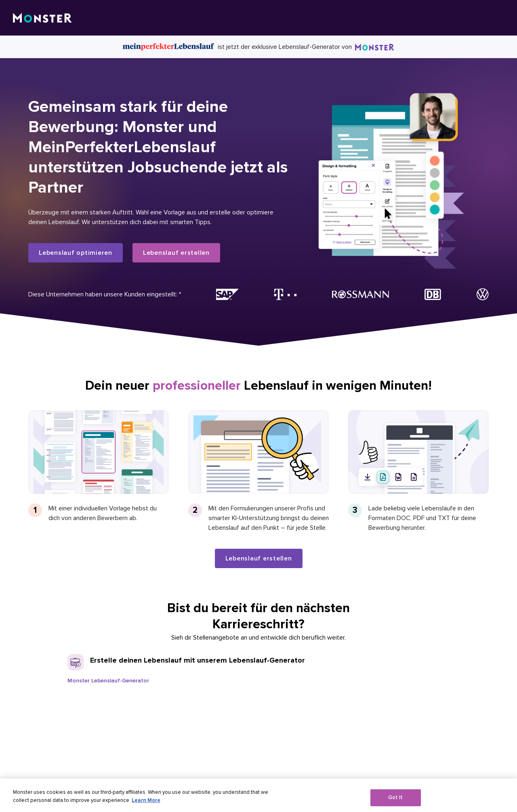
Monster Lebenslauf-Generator (108, 681)
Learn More (146, 806)
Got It (396, 803)
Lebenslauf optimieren (76, 253)
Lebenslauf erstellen (176, 253)
